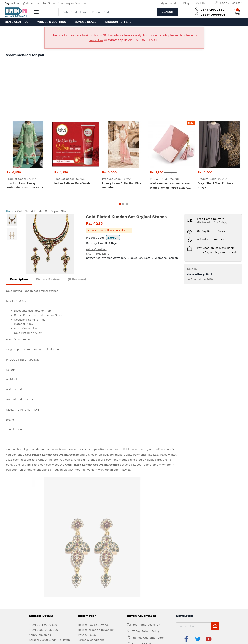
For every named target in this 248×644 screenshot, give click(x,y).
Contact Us (72, 544)
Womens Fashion (166, 258)
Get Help (202, 3)
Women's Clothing (52, 22)
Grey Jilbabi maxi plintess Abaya (215, 185)
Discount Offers (118, 22)
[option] (50, 244)
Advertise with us (39, 544)
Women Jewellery (114, 258)
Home (10, 211)
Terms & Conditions (91, 520)
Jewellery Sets (140, 258)
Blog (186, 3)
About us (21, 544)
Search (167, 12)
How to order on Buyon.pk (96, 510)
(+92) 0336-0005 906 (44, 510)
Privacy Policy (87, 515)
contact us (96, 40)
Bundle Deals (86, 22)
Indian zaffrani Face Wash (72, 183)
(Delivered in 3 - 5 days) (212, 222)
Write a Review (48, 279)
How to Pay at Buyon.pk (94, 505)
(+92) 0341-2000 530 (43, 505)
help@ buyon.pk (40, 515)
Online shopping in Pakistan (25, 449)
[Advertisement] (124, 91)
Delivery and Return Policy (96, 530)
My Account (168, 3)
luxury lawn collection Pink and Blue (122, 185)
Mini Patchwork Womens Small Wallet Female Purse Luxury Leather (171, 186)
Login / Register (231, 3)
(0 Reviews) (77, 279)
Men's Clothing (17, 22)
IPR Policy (85, 525)
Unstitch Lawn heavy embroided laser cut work (25, 185)
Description (19, 279)
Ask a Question (96, 249)
